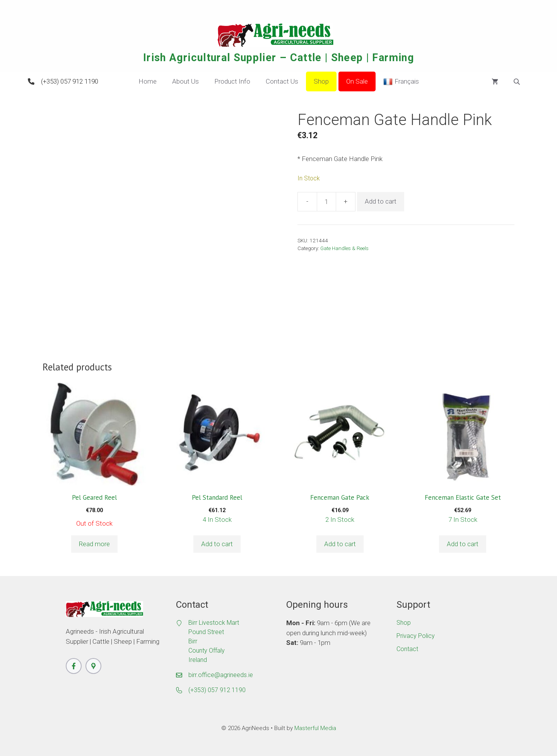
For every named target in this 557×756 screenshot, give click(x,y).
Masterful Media (315, 728)
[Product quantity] (326, 202)
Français (401, 82)
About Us (185, 81)
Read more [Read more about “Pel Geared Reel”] (94, 544)
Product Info (232, 81)
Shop (321, 81)
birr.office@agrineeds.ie (221, 675)
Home (148, 81)
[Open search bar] (518, 82)
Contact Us (282, 81)
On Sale (357, 81)
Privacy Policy (416, 636)
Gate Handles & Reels (344, 248)
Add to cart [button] (217, 544)
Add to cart (381, 201)
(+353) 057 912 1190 (70, 81)
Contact (407, 649)
